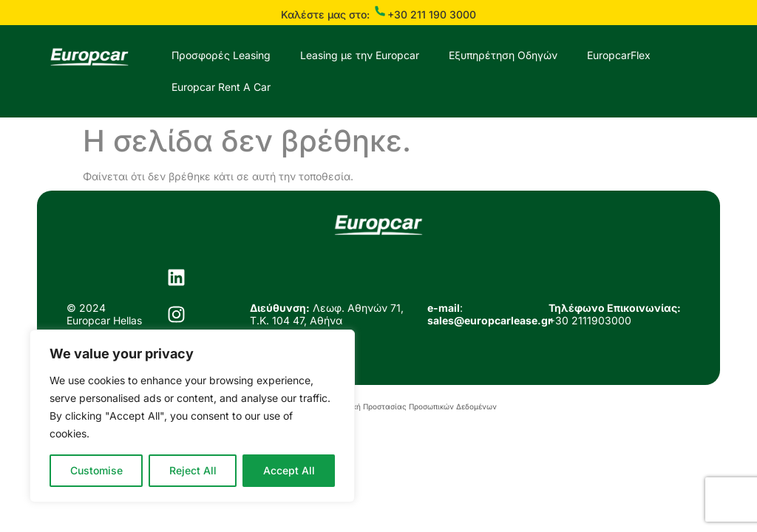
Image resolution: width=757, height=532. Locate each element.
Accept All (289, 470)
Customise (96, 470)
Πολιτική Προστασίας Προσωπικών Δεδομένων (414, 406)
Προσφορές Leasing (221, 55)
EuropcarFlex (619, 55)
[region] (192, 416)
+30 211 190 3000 (432, 14)
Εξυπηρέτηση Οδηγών (503, 55)
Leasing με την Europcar (360, 55)
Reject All (193, 470)
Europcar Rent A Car (221, 87)
